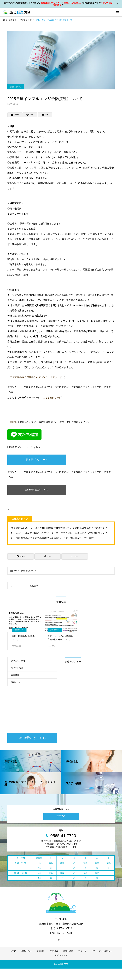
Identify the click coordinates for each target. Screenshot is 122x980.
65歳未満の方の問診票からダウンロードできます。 (37, 377)
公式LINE (12, 422)
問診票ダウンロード (37, 460)
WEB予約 (61, 816)
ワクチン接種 (19, 571)
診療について (16, 87)
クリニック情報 (18, 661)
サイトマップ (61, 955)
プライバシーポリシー (102, 951)
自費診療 (15, 675)
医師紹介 (41, 951)
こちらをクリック (52, 397)
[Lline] (30, 115)
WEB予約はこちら (32, 738)
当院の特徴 (68, 951)
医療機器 (54, 951)
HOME (13, 951)
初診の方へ (26, 951)
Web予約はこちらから (37, 490)
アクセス (82, 951)
